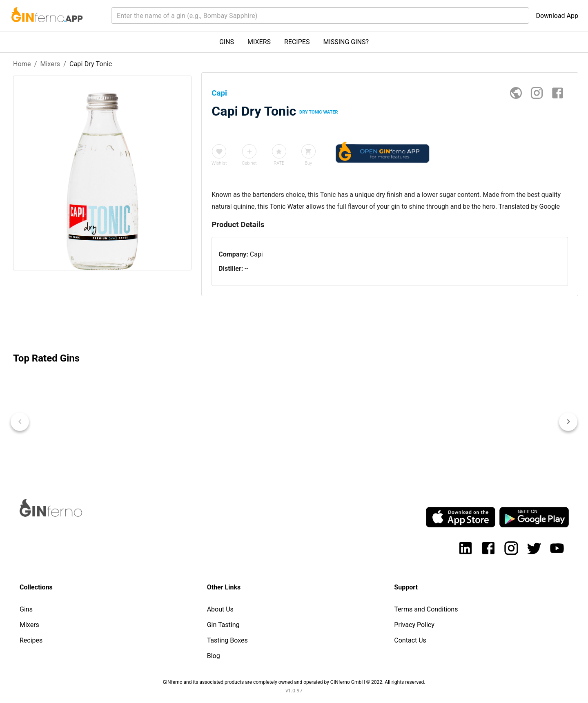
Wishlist (219, 163)
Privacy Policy (414, 625)
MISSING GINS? (346, 42)
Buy (308, 163)
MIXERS (259, 42)
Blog (214, 656)
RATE (279, 163)
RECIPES (297, 42)
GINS (227, 42)
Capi (256, 254)
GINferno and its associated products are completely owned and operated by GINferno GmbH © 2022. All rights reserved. (294, 682)
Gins (26, 609)
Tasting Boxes (227, 640)
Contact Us (410, 640)
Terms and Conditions (426, 609)
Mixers (50, 64)
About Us (220, 609)
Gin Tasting (223, 625)
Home (22, 64)
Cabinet (249, 163)
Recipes (31, 640)
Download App (557, 16)
